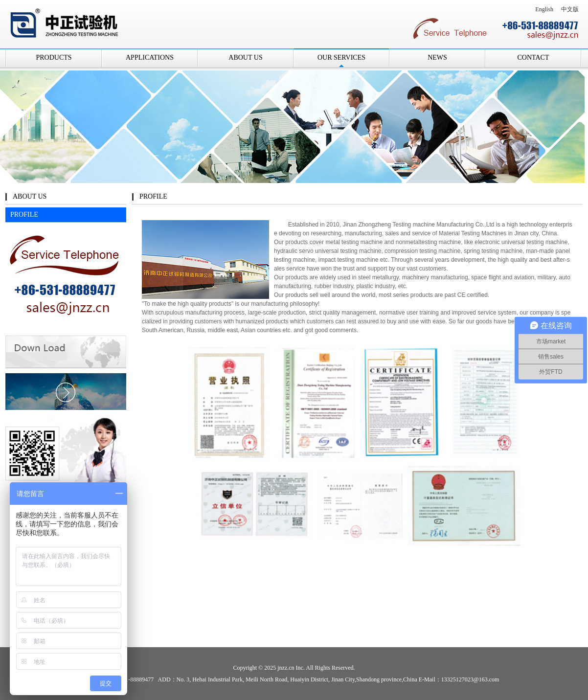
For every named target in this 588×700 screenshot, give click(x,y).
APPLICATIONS (150, 57)
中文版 (570, 9)
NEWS (437, 57)
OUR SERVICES (341, 57)
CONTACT (533, 57)
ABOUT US (245, 57)
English (544, 9)
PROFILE (24, 215)
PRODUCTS (54, 57)
